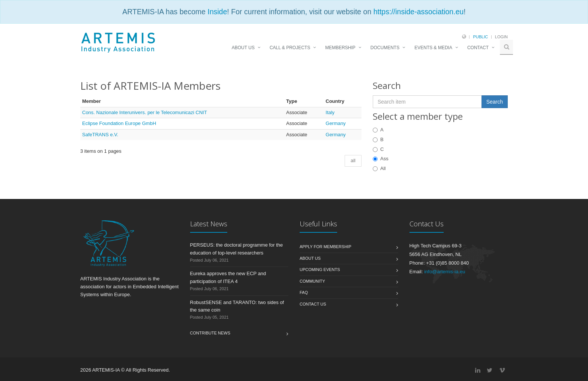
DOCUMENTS (385, 48)
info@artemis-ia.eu (445, 272)
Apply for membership (325, 247)
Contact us (313, 304)
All (379, 168)
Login (501, 37)
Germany (335, 123)
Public (480, 37)
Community (312, 281)
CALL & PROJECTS (290, 48)
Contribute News (210, 333)
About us (310, 258)
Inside (217, 12)
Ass (381, 159)
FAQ (304, 292)
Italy (330, 112)
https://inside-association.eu (419, 12)
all (353, 160)
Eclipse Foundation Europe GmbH (119, 123)
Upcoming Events (320, 270)
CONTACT (478, 48)
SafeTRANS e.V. (100, 135)
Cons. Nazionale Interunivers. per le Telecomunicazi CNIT (145, 112)
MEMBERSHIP (340, 48)
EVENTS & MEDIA (433, 48)
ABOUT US (243, 48)
